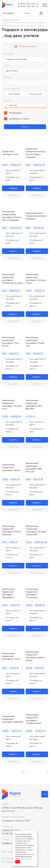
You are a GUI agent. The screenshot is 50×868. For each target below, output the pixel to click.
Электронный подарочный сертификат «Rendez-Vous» (12, 404)
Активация (8, 13)
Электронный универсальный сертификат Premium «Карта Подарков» (12, 216)
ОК (18, 862)
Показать (25, 127)
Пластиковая (14, 94)
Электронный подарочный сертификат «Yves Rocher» (10, 342)
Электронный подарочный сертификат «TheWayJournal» (34, 719)
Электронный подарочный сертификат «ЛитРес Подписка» (12, 530)
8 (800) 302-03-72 (11, 830)
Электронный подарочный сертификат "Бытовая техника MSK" (36, 530)
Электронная (35, 94)
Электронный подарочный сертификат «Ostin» (11, 656)
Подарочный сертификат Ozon (10, 153)
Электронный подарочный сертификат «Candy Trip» (35, 342)
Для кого (8, 77)
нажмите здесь (26, 859)
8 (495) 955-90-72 (11, 834)
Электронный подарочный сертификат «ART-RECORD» (34, 404)
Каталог (15, 20)
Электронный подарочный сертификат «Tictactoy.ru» (32, 593)
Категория (9, 54)
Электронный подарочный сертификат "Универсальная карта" (13, 279)
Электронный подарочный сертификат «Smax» (11, 467)
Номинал (8, 100)
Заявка (13, 188)
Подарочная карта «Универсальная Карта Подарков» (36, 216)
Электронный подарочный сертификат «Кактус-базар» (36, 656)
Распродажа (16, 113)
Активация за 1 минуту (20, 119)
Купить (13, 251)
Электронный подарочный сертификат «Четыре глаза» (36, 279)
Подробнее (13, 195)
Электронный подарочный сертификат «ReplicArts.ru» (8, 593)
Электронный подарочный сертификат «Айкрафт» (13, 719)
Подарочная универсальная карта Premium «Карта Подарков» (36, 153)
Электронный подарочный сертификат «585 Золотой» (34, 467)
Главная (6, 20)
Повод (7, 66)
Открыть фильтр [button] (25, 46)
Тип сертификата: (12, 89)
